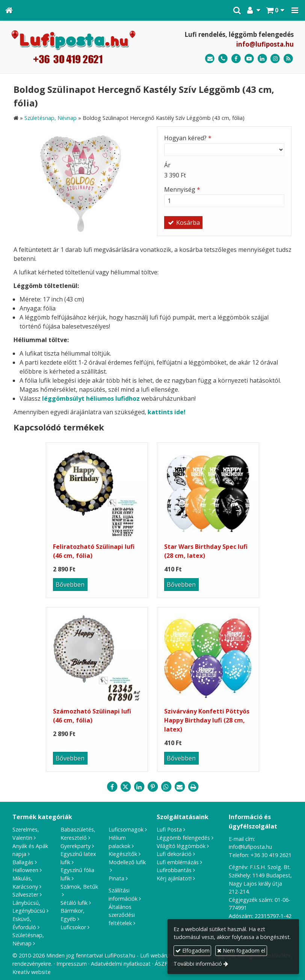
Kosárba (183, 223)
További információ (198, 964)
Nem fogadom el (241, 950)
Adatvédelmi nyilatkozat (121, 964)
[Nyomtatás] (193, 787)
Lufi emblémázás (178, 862)
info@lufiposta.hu (265, 44)
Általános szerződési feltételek (122, 915)
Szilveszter (25, 894)
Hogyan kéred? (188, 138)
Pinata (116, 878)
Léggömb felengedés (183, 838)
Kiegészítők (123, 854)
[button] (295, 10)
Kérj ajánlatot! (174, 878)
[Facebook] (236, 59)
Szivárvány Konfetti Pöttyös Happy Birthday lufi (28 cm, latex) (207, 720)
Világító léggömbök (181, 846)
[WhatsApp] (166, 787)
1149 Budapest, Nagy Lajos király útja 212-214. (260, 883)
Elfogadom (193, 950)
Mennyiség (182, 189)
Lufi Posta (169, 829)
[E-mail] (210, 59)
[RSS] (288, 59)
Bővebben (70, 585)
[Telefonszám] (223, 59)
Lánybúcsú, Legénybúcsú (29, 907)
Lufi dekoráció (174, 854)
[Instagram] (275, 59)
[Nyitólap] (9, 10)
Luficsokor (73, 927)
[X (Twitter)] (125, 787)
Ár (167, 165)
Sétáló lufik (74, 903)
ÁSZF (161, 964)
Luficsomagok (126, 829)
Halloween (25, 870)
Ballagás (23, 862)
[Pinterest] (152, 787)
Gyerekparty (75, 846)
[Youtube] (249, 59)
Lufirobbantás (174, 870)
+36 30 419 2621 (271, 855)
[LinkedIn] (262, 59)
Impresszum (72, 964)
